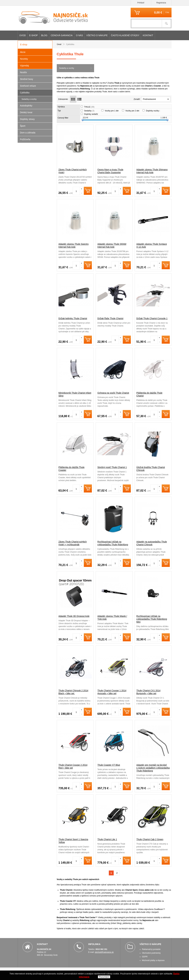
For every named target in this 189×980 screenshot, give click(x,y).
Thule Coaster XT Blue (109, 765)
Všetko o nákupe (97, 35)
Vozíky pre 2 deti (134, 111)
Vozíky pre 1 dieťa (114, 111)
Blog (44, 35)
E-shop (34, 35)
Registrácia (161, 3)
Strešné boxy (27, 79)
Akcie (23, 52)
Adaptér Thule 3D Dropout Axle (74, 616)
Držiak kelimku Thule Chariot (73, 318)
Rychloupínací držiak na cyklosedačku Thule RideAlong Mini (152, 619)
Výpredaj (24, 66)
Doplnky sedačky (93, 114)
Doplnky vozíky (154, 111)
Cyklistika (25, 93)
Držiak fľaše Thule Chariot (110, 318)
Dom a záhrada (28, 133)
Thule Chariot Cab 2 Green (150, 839)
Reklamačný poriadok (151, 949)
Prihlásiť (141, 3)
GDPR (145, 957)
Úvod (23, 35)
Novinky (24, 59)
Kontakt (148, 35)
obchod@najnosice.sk (104, 952)
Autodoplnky (26, 106)
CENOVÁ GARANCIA (62, 35)
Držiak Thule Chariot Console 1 (152, 318)
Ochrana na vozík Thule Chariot (113, 393)
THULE (89, 107)
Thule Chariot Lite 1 (107, 839)
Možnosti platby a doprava (153, 960)
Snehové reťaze (28, 86)
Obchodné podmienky (151, 953)
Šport (23, 126)
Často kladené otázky (125, 35)
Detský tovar (26, 112)
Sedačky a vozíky (67, 68)
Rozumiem (104, 977)
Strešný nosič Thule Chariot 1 (112, 467)
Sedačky (89, 111)
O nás (80, 35)
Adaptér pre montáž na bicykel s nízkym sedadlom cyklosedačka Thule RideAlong (153, 768)
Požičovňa (25, 139)
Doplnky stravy (27, 119)
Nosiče (23, 72)
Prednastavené (149, 99)
